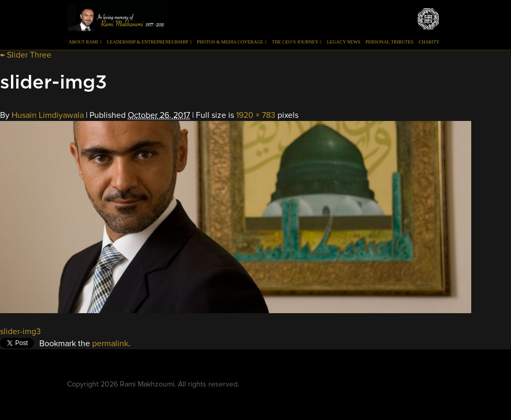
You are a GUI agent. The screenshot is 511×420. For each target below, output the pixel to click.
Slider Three (26, 55)
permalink (110, 344)
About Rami (85, 42)
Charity (429, 42)
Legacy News (343, 42)
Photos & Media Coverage (232, 42)
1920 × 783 (256, 115)
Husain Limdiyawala (48, 115)
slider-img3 (20, 331)
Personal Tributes (389, 42)
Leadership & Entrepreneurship (149, 42)
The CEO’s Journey (297, 42)
